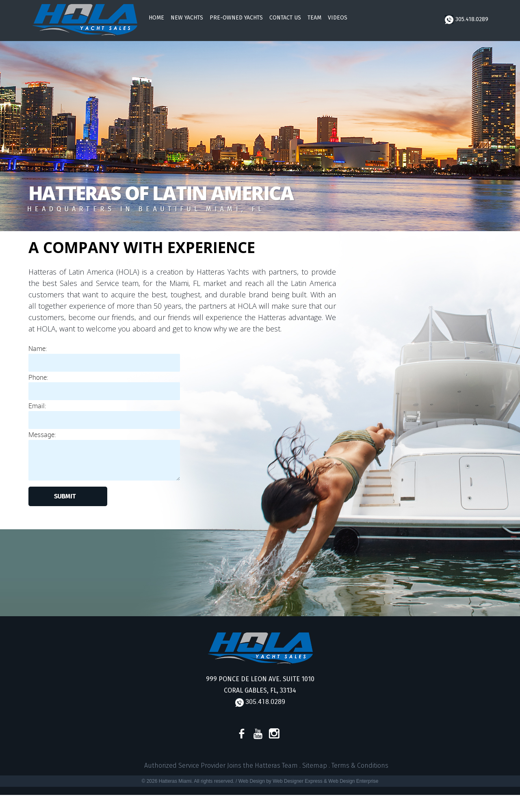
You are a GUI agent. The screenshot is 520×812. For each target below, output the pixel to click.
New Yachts (187, 18)
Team (314, 18)
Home (156, 18)
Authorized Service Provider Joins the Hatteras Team (221, 765)
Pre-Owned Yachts (236, 18)
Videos (338, 18)
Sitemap (315, 765)
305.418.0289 (467, 19)
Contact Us (285, 18)
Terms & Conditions (360, 765)
